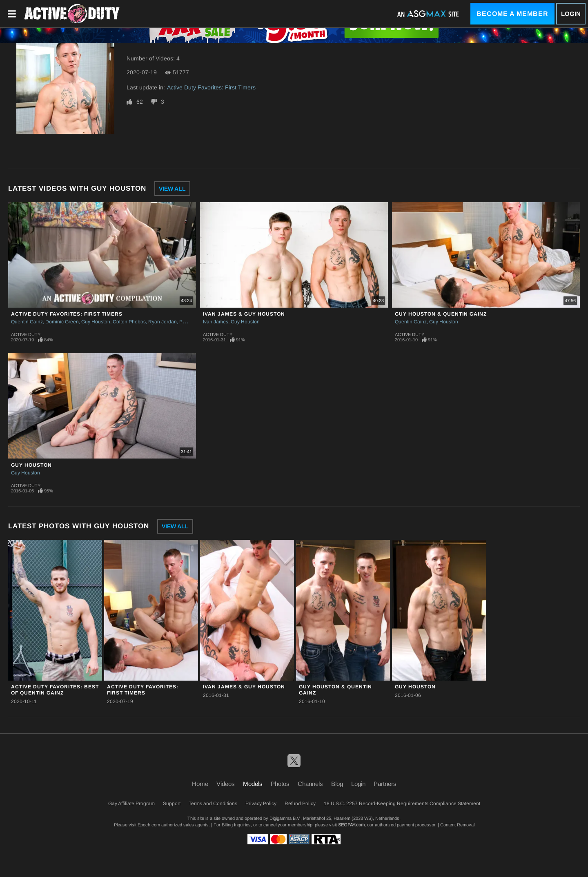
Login (571, 14)
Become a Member (512, 14)
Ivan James (216, 322)
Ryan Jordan (163, 322)
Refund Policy (300, 804)
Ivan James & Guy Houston (244, 314)
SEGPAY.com (351, 825)
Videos (226, 784)
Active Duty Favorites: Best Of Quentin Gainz (55, 690)
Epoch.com (149, 825)
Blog (337, 784)
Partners (385, 784)
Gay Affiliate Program (131, 804)
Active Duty (26, 334)
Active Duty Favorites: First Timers (211, 87)
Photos (280, 784)
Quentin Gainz (27, 322)
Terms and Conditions (213, 804)
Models (253, 784)
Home (200, 784)
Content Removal (457, 825)
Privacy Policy (261, 804)
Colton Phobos (129, 322)
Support (172, 804)
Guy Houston (96, 322)
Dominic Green (62, 322)
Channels (310, 784)
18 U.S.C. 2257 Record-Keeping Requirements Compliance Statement (402, 804)
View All (172, 189)
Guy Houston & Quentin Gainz (441, 314)
